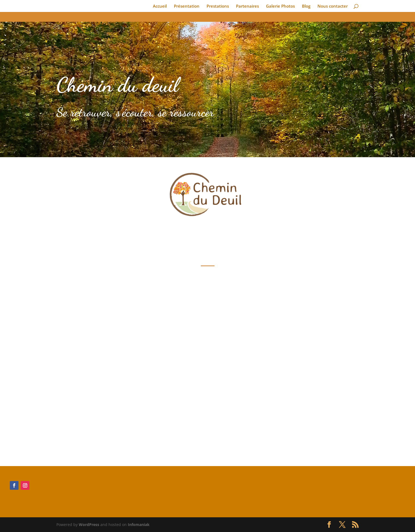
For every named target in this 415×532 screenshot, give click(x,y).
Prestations (218, 6)
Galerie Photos (280, 6)
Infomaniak (139, 525)
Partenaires (247, 6)
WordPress (89, 525)
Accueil (160, 6)
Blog (306, 6)
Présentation (187, 6)
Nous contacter (333, 6)
